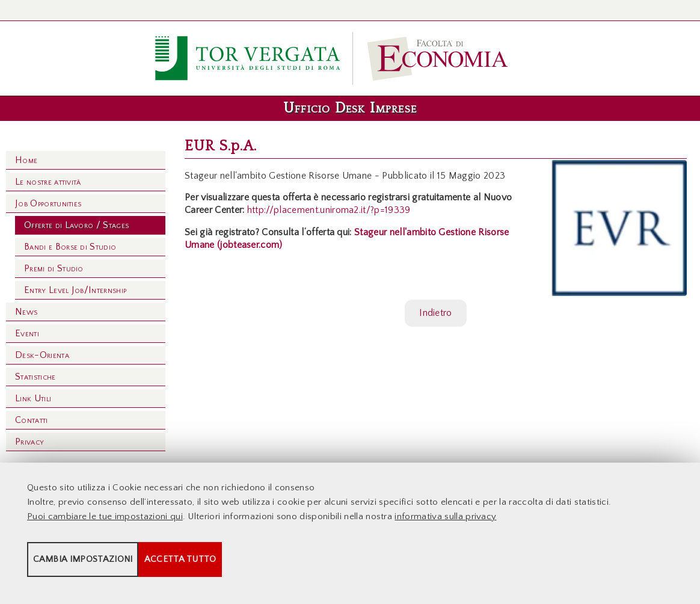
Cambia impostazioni (121, 568)
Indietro (436, 313)
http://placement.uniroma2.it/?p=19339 (329, 210)
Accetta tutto (338, 568)
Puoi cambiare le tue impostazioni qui (105, 525)
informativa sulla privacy (445, 525)
